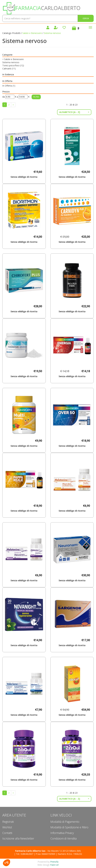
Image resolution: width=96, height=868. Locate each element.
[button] (74, 112)
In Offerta (9, 86)
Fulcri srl (54, 865)
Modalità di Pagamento (65, 822)
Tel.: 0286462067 (25, 854)
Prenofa (54, 862)
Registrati (8, 822)
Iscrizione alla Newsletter (18, 838)
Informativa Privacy (62, 833)
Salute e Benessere (32, 33)
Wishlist (7, 827)
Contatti (7, 833)
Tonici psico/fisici (13, 65)
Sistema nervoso (11, 62)
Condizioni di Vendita (63, 838)
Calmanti (9, 69)
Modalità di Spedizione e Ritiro (69, 827)
